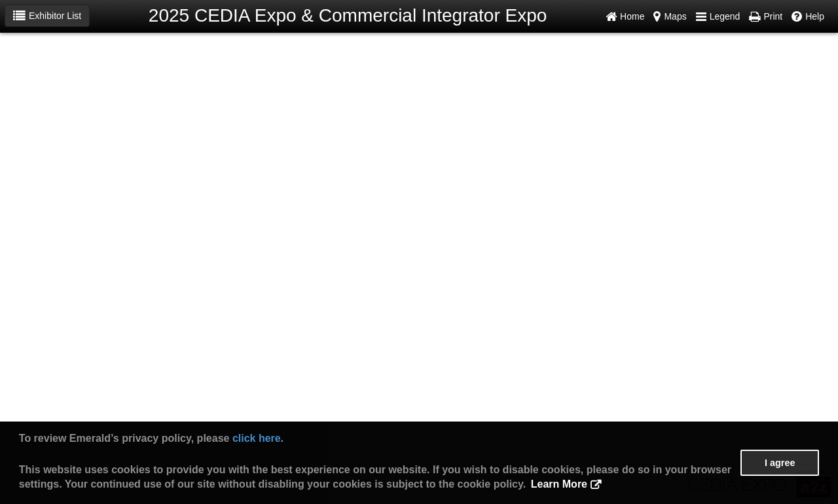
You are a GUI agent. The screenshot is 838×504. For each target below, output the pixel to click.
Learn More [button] (559, 484)
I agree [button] (780, 463)
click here (257, 438)
